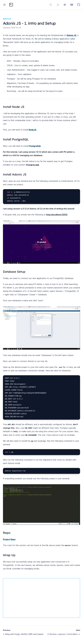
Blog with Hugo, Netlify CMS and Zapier (23, 634)
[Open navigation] (4, 5)
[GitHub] (79, 5)
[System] (58, 5)
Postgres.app (33, 165)
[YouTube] (72, 5)
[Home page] (11, 5)
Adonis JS (71, 35)
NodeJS (33, 130)
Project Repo (9, 539)
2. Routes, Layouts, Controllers (64, 634)
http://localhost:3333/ (57, 215)
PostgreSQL (35, 146)
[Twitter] (65, 5)
